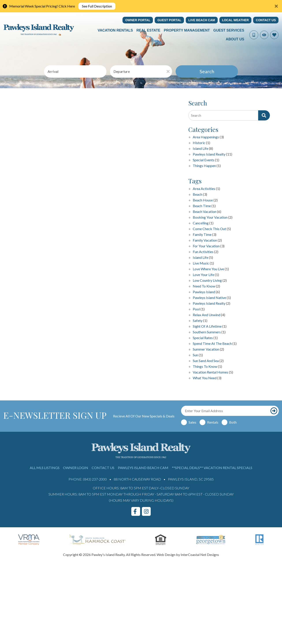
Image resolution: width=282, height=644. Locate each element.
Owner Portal (138, 20)
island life (200, 258)
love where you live (208, 269)
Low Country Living (207, 281)
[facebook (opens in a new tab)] (136, 511)
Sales (192, 422)
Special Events (204, 160)
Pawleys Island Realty (209, 154)
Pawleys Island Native (209, 298)
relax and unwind (207, 315)
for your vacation (206, 246)
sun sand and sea (206, 361)
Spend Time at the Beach (212, 344)
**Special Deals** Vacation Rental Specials (212, 468)
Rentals (213, 422)
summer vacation (206, 349)
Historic (199, 143)
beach (198, 194)
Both (233, 422)
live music (201, 263)
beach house (203, 200)
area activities (204, 189)
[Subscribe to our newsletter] (274, 411)
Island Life (200, 149)
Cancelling (201, 223)
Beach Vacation (205, 212)
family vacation (205, 240)
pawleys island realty (209, 303)
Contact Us (266, 20)
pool (196, 309)
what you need (205, 378)
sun (195, 355)
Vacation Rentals (115, 30)
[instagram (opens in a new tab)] (146, 511)
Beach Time (202, 206)
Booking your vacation (210, 217)
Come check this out (209, 229)
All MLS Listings (45, 468)
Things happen (204, 166)
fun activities (203, 252)
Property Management (187, 30)
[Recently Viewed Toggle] (264, 35)
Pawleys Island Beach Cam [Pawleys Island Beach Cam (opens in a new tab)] (143, 468)
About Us (235, 39)
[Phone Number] (254, 35)
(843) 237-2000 (95, 479)
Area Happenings (206, 137)
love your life (203, 275)
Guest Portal (169, 20)
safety (198, 321)
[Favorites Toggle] (274, 35)
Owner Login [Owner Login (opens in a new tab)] (76, 468)
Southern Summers (207, 332)
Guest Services (229, 30)
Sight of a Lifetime (207, 326)
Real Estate (148, 30)
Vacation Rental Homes (211, 372)
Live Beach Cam (202, 20)
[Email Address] (225, 411)
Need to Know (204, 286)
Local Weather (236, 20)
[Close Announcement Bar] (276, 6)
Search (207, 71)
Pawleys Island (204, 292)
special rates (203, 338)
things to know (205, 367)
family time (202, 235)
